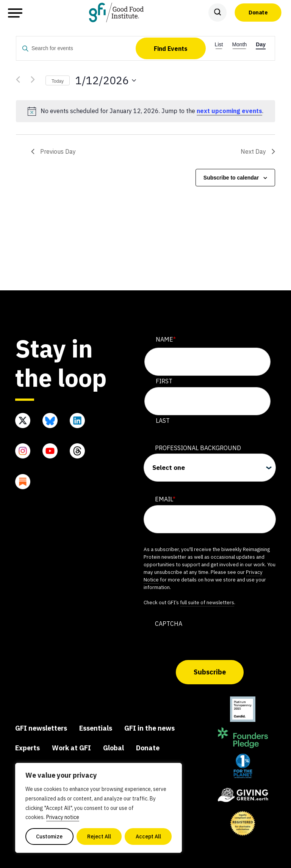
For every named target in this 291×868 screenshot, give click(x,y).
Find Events (171, 49)
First (164, 381)
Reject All (99, 836)
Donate (258, 12)
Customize (49, 836)
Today (58, 81)
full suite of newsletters (207, 602)
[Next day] (35, 80)
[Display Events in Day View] (261, 40)
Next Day (258, 151)
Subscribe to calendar (231, 178)
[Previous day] (20, 80)
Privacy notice (63, 817)
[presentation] (201, 644)
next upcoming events (229, 111)
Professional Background (198, 448)
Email (165, 499)
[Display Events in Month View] (239, 40)
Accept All (148, 836)
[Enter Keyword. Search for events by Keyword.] (76, 49)
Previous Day (53, 151)
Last (163, 421)
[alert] (145, 111)
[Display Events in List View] (219, 40)
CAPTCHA (169, 624)
